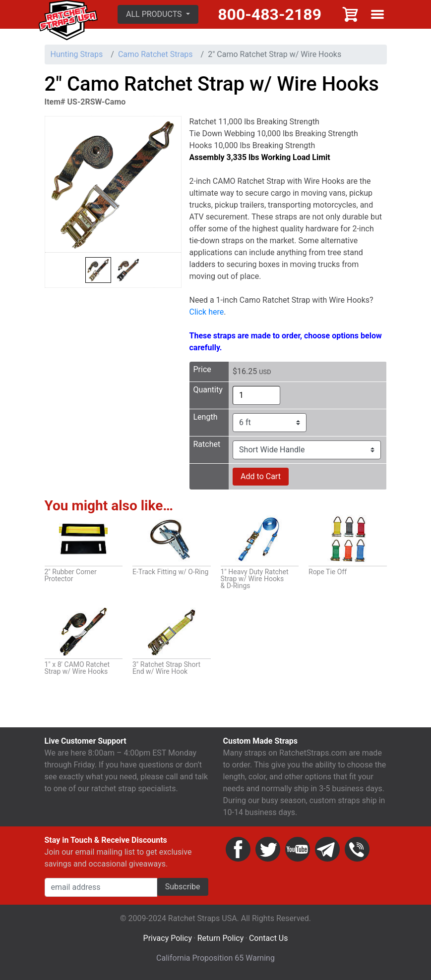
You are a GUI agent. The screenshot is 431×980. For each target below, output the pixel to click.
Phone (357, 849)
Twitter (268, 849)
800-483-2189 (270, 14)
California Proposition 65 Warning (215, 958)
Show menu (377, 14)
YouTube (298, 849)
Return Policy (220, 938)
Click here (207, 312)
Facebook (238, 849)
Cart (351, 14)
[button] (158, 14)
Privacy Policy (168, 938)
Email (327, 849)
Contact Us (269, 938)
